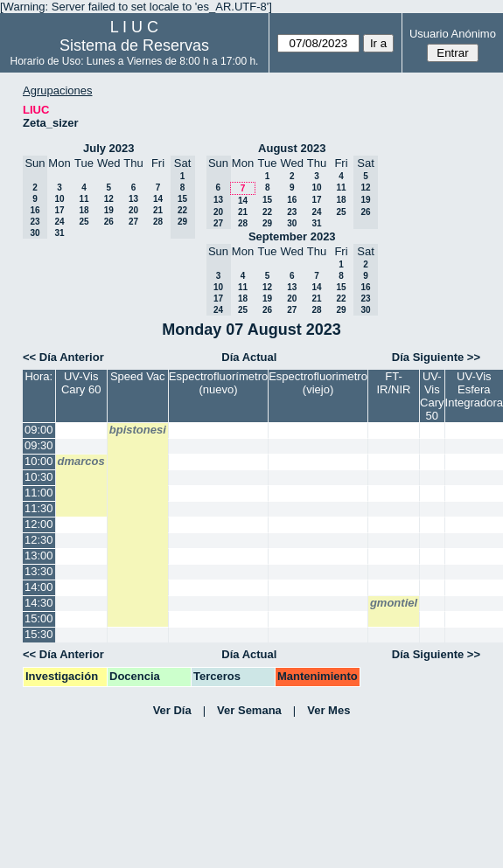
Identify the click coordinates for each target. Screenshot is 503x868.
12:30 (39, 540)
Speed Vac (138, 376)
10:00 (39, 461)
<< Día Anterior (63, 357)
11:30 (39, 508)
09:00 (39, 430)
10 (59, 199)
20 (133, 210)
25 (84, 222)
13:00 (39, 556)
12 (109, 199)
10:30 (39, 477)
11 (84, 199)
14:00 (39, 587)
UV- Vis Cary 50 (432, 396)
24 (59, 222)
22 (267, 212)
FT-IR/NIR (394, 383)
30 (292, 223)
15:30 (39, 634)
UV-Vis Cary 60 (81, 383)
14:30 (39, 603)
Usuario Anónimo (453, 34)
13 (133, 199)
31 (59, 233)
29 (267, 223)
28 (158, 222)
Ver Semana (249, 710)
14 (158, 199)
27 (133, 222)
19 (109, 210)
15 (267, 200)
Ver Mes (328, 710)
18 (84, 210)
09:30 (39, 445)
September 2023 (292, 236)
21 (158, 210)
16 (292, 200)
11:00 (39, 493)
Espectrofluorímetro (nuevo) (218, 383)
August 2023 (292, 148)
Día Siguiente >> (436, 357)
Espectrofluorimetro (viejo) (318, 383)
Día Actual (249, 357)
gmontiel (394, 603)
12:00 (39, 524)
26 (109, 222)
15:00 (39, 618)
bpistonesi (138, 430)
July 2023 (109, 148)
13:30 (39, 571)
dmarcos (81, 461)
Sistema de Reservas (134, 45)
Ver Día (172, 710)
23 (292, 212)
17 (59, 210)
